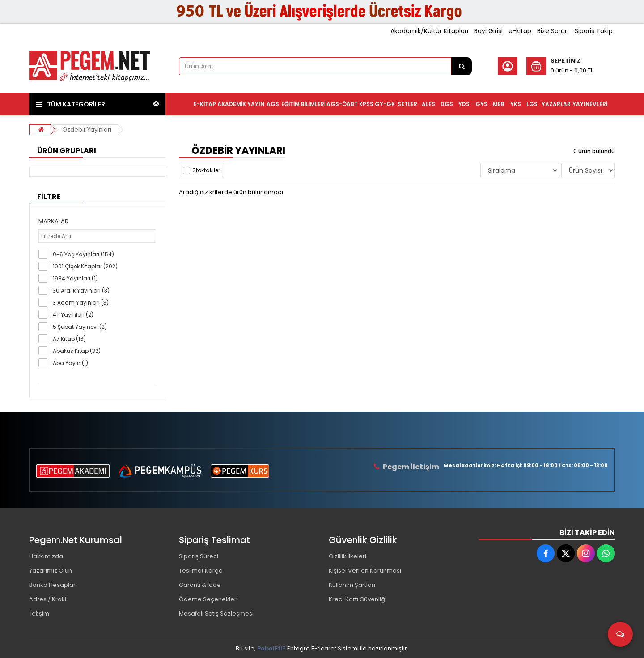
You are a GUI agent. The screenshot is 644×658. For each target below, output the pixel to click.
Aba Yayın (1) (70, 363)
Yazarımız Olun (51, 571)
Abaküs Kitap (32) (77, 351)
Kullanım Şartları (352, 585)
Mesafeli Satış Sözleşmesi (216, 613)
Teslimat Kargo (201, 571)
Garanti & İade (200, 585)
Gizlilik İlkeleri (347, 556)
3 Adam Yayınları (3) (81, 303)
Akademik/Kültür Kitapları (429, 31)
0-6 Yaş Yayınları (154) (83, 254)
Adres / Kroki (48, 599)
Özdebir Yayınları (87, 129)
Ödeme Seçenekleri (208, 599)
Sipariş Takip (594, 31)
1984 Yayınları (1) (75, 278)
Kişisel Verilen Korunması (365, 571)
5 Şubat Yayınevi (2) (80, 327)
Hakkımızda (46, 556)
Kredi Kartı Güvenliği (358, 599)
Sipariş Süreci (199, 556)
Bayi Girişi (488, 31)
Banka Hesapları (53, 585)
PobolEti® (271, 648)
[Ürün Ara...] (462, 66)
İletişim (39, 613)
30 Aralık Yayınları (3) (81, 291)
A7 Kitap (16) (69, 339)
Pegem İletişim (411, 467)
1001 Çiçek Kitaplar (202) (85, 266)
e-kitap (520, 31)
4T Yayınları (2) (73, 315)
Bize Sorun (553, 31)
